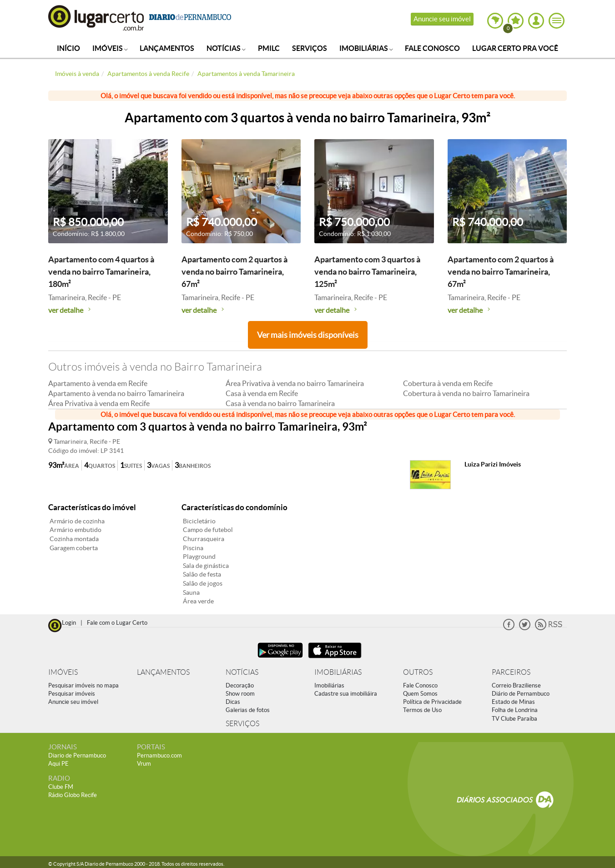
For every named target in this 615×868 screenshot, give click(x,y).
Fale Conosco (432, 48)
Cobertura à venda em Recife (448, 383)
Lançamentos (167, 48)
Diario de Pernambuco (77, 755)
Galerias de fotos (248, 710)
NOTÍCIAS (242, 672)
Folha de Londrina (515, 710)
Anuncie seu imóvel (442, 19)
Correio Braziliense (516, 685)
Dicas (233, 702)
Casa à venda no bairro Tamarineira (280, 403)
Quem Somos (420, 694)
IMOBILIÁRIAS (338, 672)
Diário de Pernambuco (521, 694)
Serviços (310, 48)
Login (69, 623)
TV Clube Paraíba (514, 719)
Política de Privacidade (432, 702)
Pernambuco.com (159, 755)
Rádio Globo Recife (73, 795)
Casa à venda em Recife (262, 393)
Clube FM (61, 787)
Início (68, 48)
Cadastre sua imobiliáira (346, 694)
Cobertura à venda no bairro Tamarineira (466, 393)
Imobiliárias (366, 48)
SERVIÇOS (242, 724)
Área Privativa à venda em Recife (99, 403)
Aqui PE (58, 764)
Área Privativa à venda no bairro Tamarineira (295, 383)
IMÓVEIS (63, 672)
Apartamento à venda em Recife (98, 383)
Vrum (144, 764)
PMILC (269, 48)
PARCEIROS (511, 672)
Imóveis (110, 48)
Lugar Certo (96, 18)
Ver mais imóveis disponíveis (308, 335)
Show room (240, 694)
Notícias (226, 48)
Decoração (240, 685)
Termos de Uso (422, 710)
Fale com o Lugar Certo (117, 623)
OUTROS (418, 672)
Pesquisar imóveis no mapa (83, 685)
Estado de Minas (513, 702)
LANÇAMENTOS (163, 672)
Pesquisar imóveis (72, 694)
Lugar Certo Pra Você (515, 48)
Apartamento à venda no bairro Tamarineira (116, 393)
